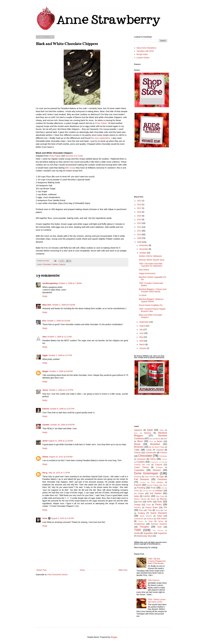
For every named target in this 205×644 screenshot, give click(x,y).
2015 (139, 216)
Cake (137, 450)
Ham (150, 491)
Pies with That (145, 510)
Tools (159, 527)
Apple (150, 430)
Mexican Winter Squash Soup (151, 260)
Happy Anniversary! (147, 273)
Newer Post (41, 570)
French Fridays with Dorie (157, 485)
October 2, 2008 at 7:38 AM (70, 283)
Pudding (141, 513)
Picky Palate (101, 123)
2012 (139, 227)
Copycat (62, 264)
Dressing (138, 477)
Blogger (114, 637)
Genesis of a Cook (74, 156)
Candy (149, 450)
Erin (44, 321)
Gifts (163, 488)
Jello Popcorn (154, 580)
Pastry (158, 504)
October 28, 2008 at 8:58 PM (62, 425)
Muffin (150, 502)
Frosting (141, 488)
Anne (45, 518)
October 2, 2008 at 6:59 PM (61, 371)
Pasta (148, 505)
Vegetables (148, 533)
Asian (162, 430)
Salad (160, 516)
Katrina (46, 409)
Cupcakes (139, 470)
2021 (139, 201)
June (142, 333)
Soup (151, 521)
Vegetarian (163, 533)
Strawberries (140, 524)
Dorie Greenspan (146, 473)
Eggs (162, 477)
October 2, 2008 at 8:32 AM (59, 321)
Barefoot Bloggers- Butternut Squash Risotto (151, 300)
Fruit (153, 488)
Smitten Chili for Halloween (150, 256)
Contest (164, 459)
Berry (140, 441)
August (143, 326)
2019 (139, 204)
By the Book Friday (157, 447)
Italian (137, 496)
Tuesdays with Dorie (145, 51)
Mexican (163, 499)
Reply (45, 296)
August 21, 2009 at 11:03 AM (61, 441)
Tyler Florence (158, 530)
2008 (139, 242)
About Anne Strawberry (146, 48)
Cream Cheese (141, 467)
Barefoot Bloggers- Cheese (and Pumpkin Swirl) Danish (153, 290)
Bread (137, 444)
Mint (140, 502)
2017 (139, 208)
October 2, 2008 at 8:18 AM (64, 305)
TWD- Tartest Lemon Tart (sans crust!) (157, 601)
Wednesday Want (145, 536)
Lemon (147, 496)
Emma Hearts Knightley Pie (151, 305)
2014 (139, 219)
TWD (138, 530)
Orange (137, 505)
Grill (144, 491)
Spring (161, 521)
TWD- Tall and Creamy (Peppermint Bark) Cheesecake (157, 561)
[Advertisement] (170, 172)
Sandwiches (139, 519)
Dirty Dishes (144, 270)
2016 (139, 212)
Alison (45, 457)
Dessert (157, 470)
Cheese (137, 453)
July (141, 329)
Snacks (141, 521)
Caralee (46, 425)
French (138, 485)
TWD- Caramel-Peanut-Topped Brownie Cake (152, 310)
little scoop (70, 168)
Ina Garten (156, 493)
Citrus (153, 459)
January (143, 348)
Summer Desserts (159, 524)
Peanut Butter (152, 507)
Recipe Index (142, 54)
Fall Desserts (142, 479)
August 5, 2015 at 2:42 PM (63, 518)
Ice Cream (139, 493)
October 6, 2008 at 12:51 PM (62, 409)
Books (160, 441)
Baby (136, 433)
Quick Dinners (146, 516)
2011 (139, 231)
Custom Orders (143, 58)
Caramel (160, 450)
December (144, 245)
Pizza (158, 510)
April (142, 341)
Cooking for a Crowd (157, 462)
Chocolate (47, 264)
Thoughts (144, 527)
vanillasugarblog (50, 283)
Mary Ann (47, 305)
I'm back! (143, 295)
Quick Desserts (159, 513)
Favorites (162, 479)
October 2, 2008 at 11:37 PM (61, 390)
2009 (139, 238)
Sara (44, 337)
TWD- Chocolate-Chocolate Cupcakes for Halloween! (151, 265)
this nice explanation (100, 138)
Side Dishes (162, 519)
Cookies (55, 264)
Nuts (160, 502)
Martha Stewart (140, 499)
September (144, 322)
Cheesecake (151, 453)
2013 (139, 223)
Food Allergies (157, 482)
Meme (153, 499)
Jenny (45, 390)
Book (151, 441)
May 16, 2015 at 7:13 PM (59, 473)
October (143, 253)
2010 (139, 234)
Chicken (164, 453)
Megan (45, 371)
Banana (148, 433)
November (144, 249)
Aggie (45, 355)
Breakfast (155, 444)
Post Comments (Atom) (57, 575)
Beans (158, 439)
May (141, 337)
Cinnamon (141, 459)
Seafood (150, 519)
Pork (165, 510)
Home (82, 570)
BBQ (151, 439)
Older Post (123, 570)
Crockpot (159, 467)
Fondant (143, 482)
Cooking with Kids (142, 465)
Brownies (139, 447)
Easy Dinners (150, 477)
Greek (136, 491)
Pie (165, 507)
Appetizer (138, 430)
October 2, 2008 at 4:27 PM (60, 355)
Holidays (159, 491)
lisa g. (45, 473)
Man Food (160, 496)
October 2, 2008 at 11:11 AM (60, 337)
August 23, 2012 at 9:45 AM (61, 457)
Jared (45, 441)
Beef (165, 439)
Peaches (138, 508)
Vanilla (137, 533)
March (142, 344)
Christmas (163, 456)
